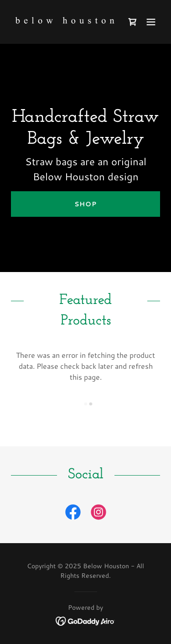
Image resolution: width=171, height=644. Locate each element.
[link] (63, 22)
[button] (151, 22)
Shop (85, 204)
